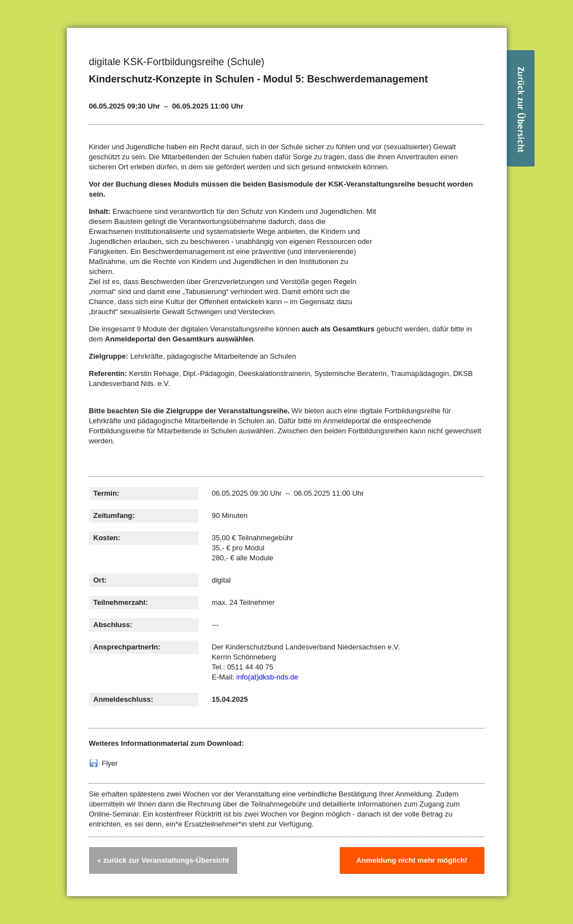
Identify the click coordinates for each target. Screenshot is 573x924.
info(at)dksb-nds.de (267, 677)
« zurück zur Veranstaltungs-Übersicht (163, 860)
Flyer (110, 763)
